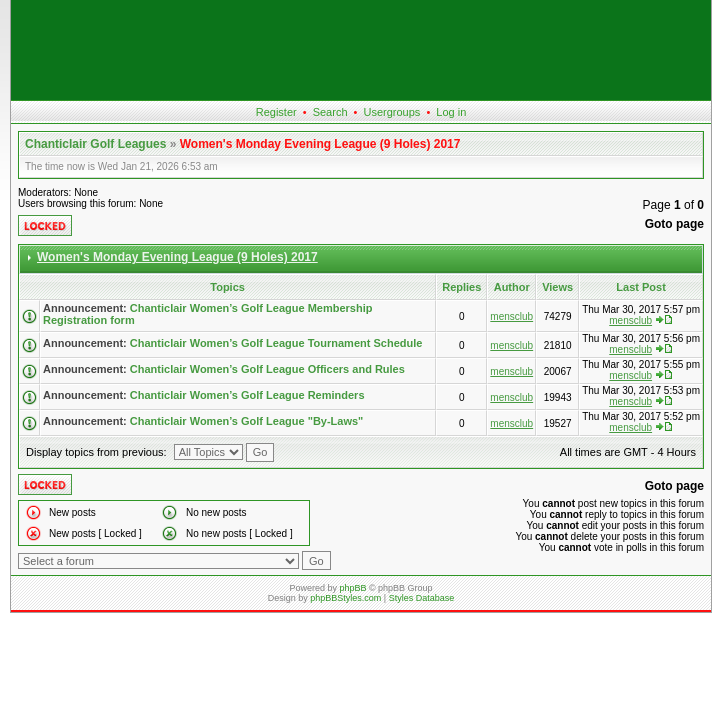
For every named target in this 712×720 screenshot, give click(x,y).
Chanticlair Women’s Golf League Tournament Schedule (276, 343)
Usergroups (391, 112)
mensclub (511, 316)
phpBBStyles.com (345, 598)
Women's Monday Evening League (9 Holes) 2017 (320, 144)
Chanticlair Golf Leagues (95, 144)
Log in (451, 112)
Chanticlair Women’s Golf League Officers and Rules (267, 369)
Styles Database (422, 598)
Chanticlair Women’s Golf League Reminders (247, 395)
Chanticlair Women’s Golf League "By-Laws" (247, 421)
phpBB (352, 588)
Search (330, 112)
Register (276, 112)
